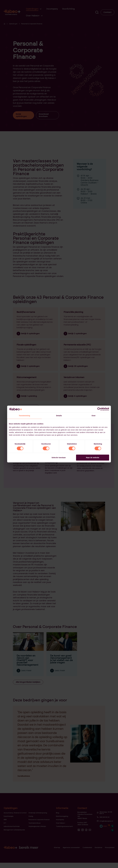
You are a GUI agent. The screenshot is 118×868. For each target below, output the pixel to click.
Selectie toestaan (59, 458)
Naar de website (93, 458)
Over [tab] (94, 416)
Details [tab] (59, 416)
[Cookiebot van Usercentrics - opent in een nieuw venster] (99, 409)
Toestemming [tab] (24, 416)
